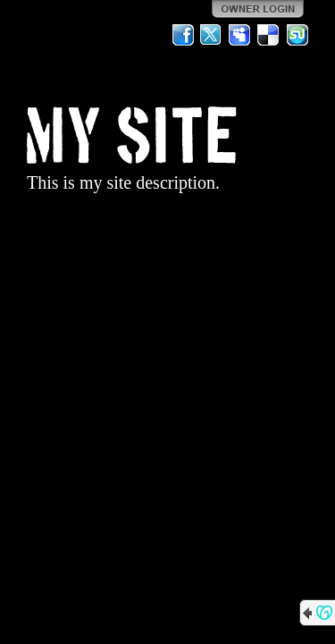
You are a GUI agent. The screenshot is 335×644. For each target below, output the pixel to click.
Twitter (212, 35)
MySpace (240, 35)
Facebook (183, 35)
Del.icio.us (269, 35)
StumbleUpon (297, 35)
